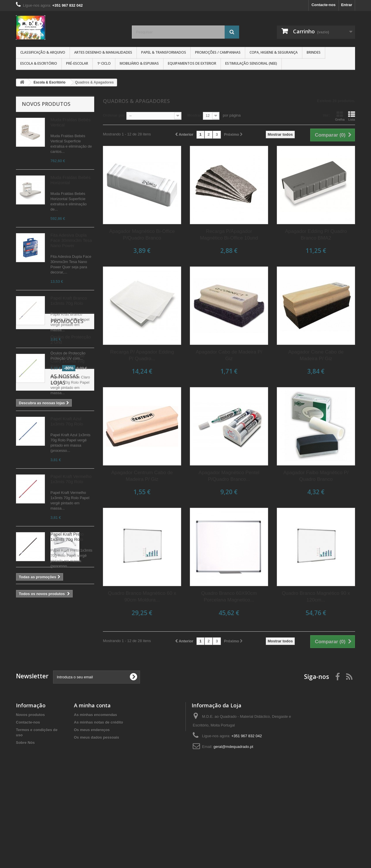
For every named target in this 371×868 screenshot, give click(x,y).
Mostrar (194, 115)
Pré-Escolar (77, 63)
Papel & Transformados (164, 52)
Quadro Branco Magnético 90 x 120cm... (316, 597)
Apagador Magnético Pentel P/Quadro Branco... (229, 476)
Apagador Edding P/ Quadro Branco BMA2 (316, 235)
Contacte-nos (324, 5)
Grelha (340, 116)
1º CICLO (104, 63)
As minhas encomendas (96, 798)
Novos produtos (46, 104)
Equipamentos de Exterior (192, 63)
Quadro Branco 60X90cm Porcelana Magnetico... (229, 597)
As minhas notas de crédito (99, 806)
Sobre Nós (25, 826)
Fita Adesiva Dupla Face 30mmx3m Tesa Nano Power (71, 240)
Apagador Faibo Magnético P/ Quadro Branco (316, 476)
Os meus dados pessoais (97, 821)
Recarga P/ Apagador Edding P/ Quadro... (142, 355)
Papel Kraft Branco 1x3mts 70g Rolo (69, 301)
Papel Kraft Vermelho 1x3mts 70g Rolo (71, 479)
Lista (352, 116)
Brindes (314, 52)
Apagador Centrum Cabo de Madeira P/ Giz (142, 476)
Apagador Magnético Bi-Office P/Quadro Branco (142, 235)
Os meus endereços (92, 813)
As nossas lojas (44, 702)
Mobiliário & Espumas (139, 63)
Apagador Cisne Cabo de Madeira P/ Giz (316, 355)
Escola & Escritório (39, 63)
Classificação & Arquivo (43, 52)
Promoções (38, 615)
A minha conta (92, 789)
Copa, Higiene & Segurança (274, 52)
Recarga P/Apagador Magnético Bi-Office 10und (229, 235)
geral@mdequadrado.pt (233, 830)
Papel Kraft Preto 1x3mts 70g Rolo (67, 537)
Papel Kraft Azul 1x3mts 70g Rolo (67, 421)
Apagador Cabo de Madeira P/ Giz (229, 355)
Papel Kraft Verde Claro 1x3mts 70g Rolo (68, 361)
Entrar (347, 5)
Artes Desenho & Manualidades (103, 52)
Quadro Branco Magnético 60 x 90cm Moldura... (142, 597)
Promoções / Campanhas (218, 52)
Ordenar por (114, 115)
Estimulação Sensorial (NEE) (251, 63)
